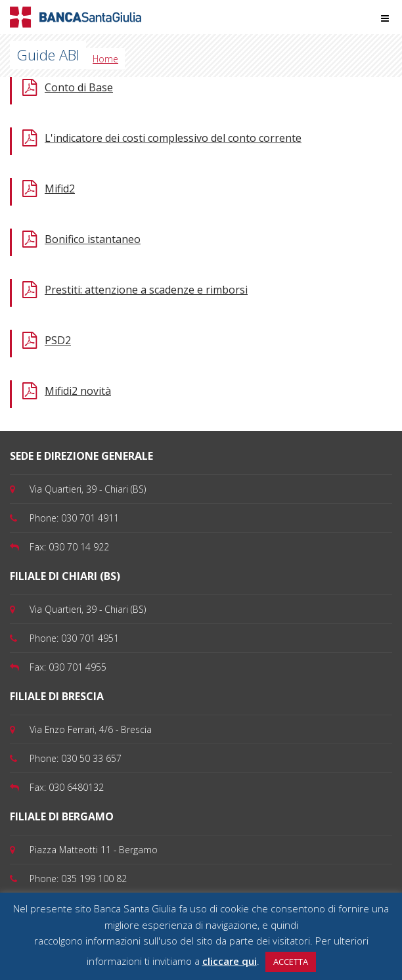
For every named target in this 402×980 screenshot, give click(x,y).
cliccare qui (230, 961)
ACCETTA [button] (291, 962)
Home (105, 59)
